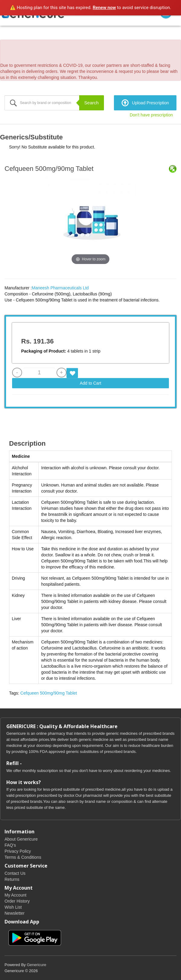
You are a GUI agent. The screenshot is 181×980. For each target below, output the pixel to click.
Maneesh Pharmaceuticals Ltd (60, 288)
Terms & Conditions (23, 857)
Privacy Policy (18, 851)
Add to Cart (90, 383)
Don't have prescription (151, 115)
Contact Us (15, 873)
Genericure (37, 965)
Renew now (104, 8)
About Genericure (21, 839)
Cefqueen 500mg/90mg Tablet (48, 693)
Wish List (13, 907)
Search (92, 103)
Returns (12, 879)
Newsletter (15, 913)
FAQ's (10, 845)
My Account (15, 895)
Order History (17, 901)
